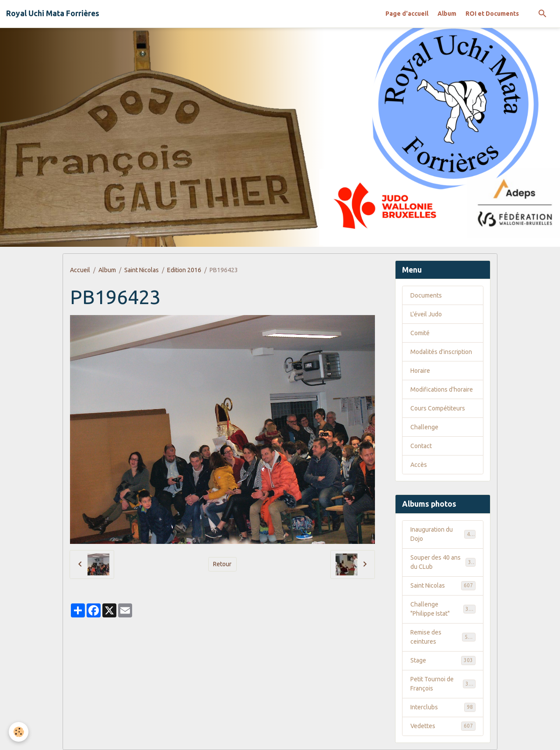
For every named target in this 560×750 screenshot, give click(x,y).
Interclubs (443, 707)
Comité (420, 333)
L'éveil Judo (426, 314)
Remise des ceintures (443, 637)
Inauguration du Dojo (443, 534)
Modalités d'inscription (441, 352)
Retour (222, 564)
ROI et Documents (492, 14)
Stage (443, 660)
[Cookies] (19, 732)
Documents (426, 295)
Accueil (80, 270)
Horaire (420, 371)
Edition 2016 (184, 270)
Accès (419, 465)
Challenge (424, 427)
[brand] (53, 14)
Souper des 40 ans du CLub (443, 562)
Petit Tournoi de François (443, 684)
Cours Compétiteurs (438, 408)
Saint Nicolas (142, 270)
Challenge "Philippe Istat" (443, 609)
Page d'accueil (407, 14)
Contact (421, 446)
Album (447, 14)
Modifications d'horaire (442, 389)
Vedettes (443, 726)
